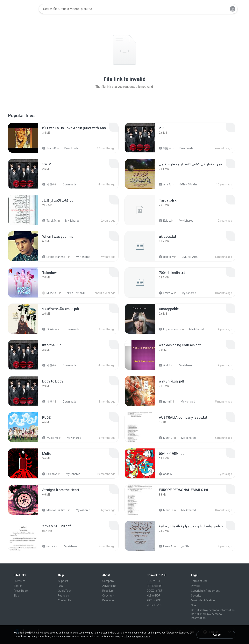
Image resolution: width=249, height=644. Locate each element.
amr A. (165, 184)
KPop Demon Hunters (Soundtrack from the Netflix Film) (75, 293)
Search (18, 586)
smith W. (166, 293)
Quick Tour (64, 591)
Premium (19, 581)
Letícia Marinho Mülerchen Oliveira (55, 257)
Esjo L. (165, 221)
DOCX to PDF (155, 591)
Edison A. (50, 474)
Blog (16, 596)
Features (63, 596)
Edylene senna (170, 329)
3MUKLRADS (188, 257)
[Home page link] (24, 9)
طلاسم (183, 546)
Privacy (196, 586)
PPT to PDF (154, 600)
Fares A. (166, 546)
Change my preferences (137, 637)
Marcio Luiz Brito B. (55, 510)
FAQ (60, 586)
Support (63, 581)
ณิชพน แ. (50, 329)
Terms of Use (199, 581)
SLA (194, 605)
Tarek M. (50, 221)
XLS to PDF (153, 596)
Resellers (108, 591)
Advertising (109, 586)
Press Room (21, 591)
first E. (165, 365)
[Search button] (222, 9)
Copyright (108, 596)
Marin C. (166, 438)
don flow (166, 257)
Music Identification (203, 600)
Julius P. (49, 148)
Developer (109, 600)
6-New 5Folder (186, 184)
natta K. (166, 402)
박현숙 (165, 148)
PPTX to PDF (154, 586)
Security (196, 596)
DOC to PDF (154, 581)
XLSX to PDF (154, 605)
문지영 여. (50, 438)
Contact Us (65, 600)
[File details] (23, 138)
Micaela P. (50, 293)
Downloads (69, 148)
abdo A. (166, 474)
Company (108, 581)
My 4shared (70, 221)
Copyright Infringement (205, 591)
